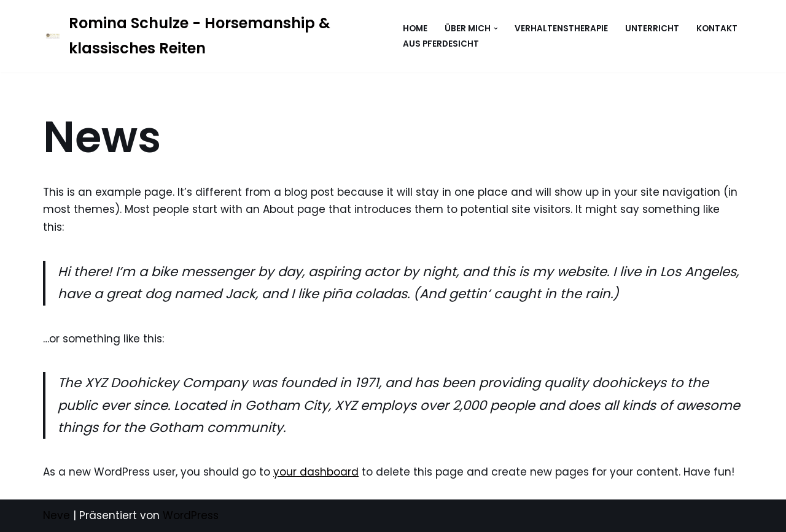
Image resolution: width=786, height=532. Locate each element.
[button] (496, 29)
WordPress (191, 515)
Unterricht (652, 29)
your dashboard (316, 472)
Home (415, 29)
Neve (56, 515)
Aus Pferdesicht (441, 44)
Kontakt (717, 29)
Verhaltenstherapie (561, 29)
